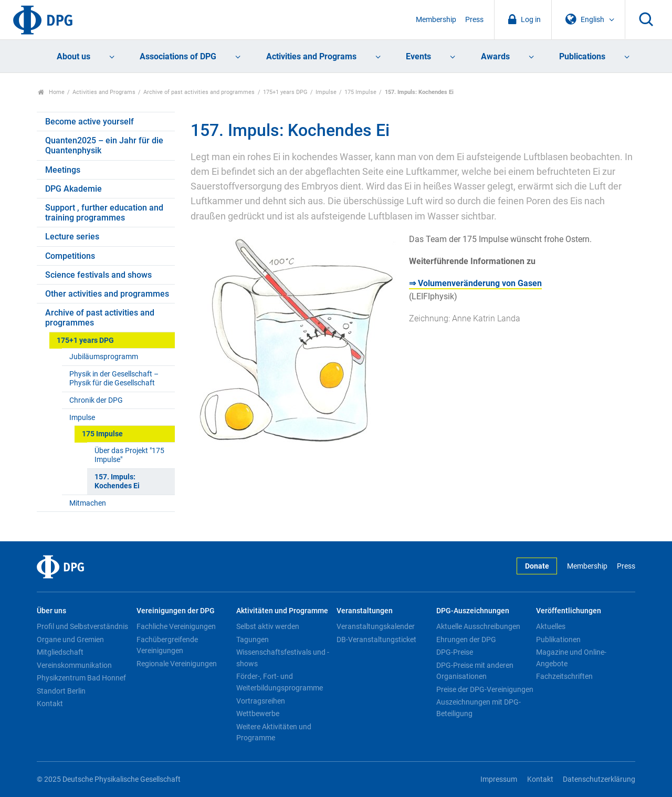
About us (73, 56)
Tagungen (253, 639)
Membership (436, 20)
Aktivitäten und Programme (282, 611)
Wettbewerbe (258, 714)
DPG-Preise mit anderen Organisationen (475, 671)
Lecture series (72, 237)
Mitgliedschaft (60, 652)
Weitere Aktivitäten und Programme (274, 732)
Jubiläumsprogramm (104, 357)
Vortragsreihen (261, 701)
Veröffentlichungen (569, 611)
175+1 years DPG (285, 92)
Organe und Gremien (70, 639)
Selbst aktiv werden (268, 626)
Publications (582, 56)
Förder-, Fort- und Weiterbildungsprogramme (280, 682)
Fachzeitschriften (564, 676)
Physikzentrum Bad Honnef (81, 678)
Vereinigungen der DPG (176, 611)
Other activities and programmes (107, 294)
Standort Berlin (61, 691)
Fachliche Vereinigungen (176, 626)
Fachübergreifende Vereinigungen (167, 645)
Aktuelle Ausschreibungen (478, 626)
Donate (537, 566)
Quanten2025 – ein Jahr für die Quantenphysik (104, 145)
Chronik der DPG (96, 400)
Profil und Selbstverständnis (82, 626)
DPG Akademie (73, 189)
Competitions (70, 256)
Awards (495, 56)
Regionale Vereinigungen (177, 664)
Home (51, 92)
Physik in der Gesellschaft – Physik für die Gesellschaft (114, 379)
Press (474, 20)
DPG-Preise (455, 652)
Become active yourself (90, 122)
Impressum (499, 779)
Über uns (51, 611)
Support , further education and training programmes (104, 213)
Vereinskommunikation (74, 665)
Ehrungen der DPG (466, 639)
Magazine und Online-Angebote (571, 658)
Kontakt (50, 704)
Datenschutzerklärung (599, 779)
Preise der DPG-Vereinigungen (485, 689)
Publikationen (558, 639)
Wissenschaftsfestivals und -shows (283, 658)
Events (418, 56)
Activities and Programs (311, 56)
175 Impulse (360, 92)
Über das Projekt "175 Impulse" (129, 455)
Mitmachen (88, 503)
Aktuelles (551, 626)
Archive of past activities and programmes (199, 92)
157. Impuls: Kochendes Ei (117, 481)
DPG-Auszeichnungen (473, 611)
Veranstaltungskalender (376, 626)
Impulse (326, 92)
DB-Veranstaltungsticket (376, 639)
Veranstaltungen (365, 611)
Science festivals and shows (98, 275)
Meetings (63, 170)
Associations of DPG (178, 56)
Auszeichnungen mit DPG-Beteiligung (479, 708)
